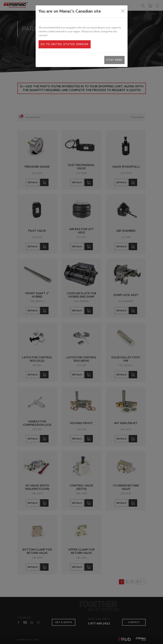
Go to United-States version (65, 44)
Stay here (114, 60)
